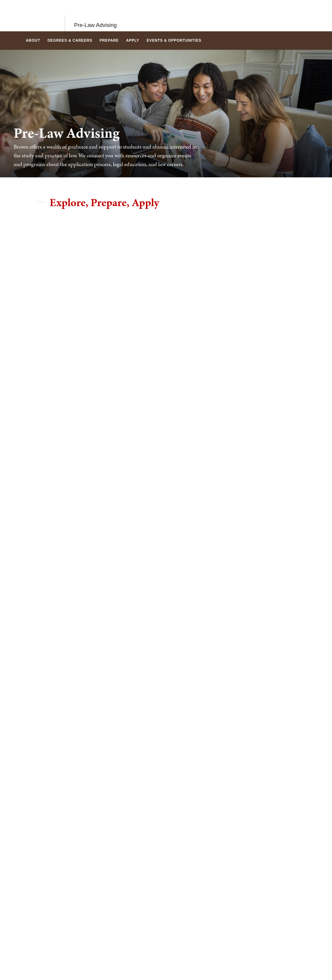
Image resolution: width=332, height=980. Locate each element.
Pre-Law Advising (95, 16)
